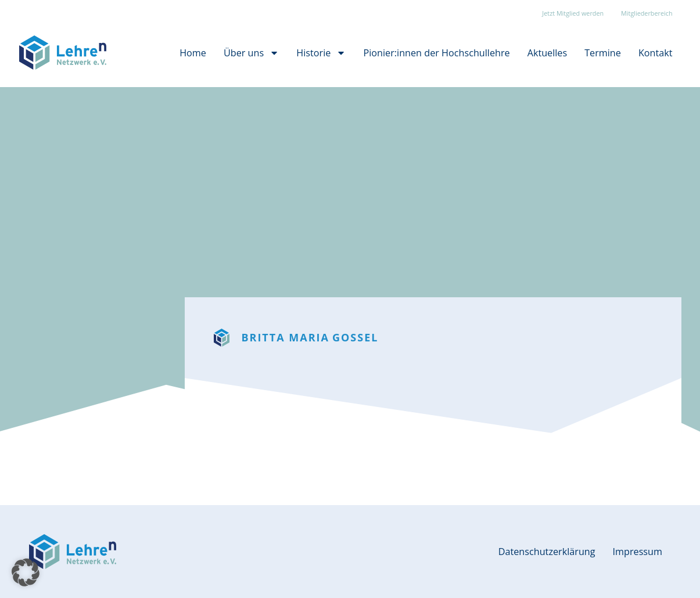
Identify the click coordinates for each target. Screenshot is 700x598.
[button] (26, 572)
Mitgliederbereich (647, 13)
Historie (321, 53)
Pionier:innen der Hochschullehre (437, 53)
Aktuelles (548, 53)
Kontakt (656, 53)
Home (193, 53)
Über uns (251, 53)
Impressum (638, 552)
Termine (603, 53)
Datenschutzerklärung (547, 552)
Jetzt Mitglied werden (573, 13)
